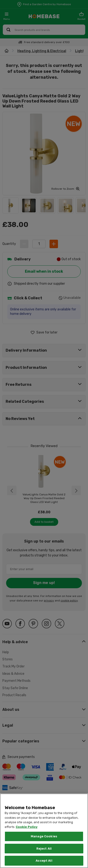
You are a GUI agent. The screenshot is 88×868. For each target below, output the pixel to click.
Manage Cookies (44, 836)
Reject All (44, 849)
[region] (44, 831)
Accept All (44, 861)
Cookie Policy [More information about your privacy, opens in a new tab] (27, 827)
